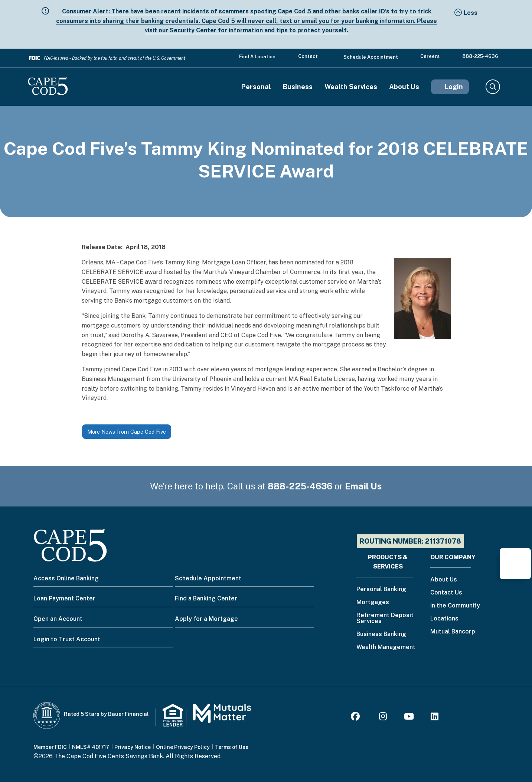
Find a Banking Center (206, 598)
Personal (256, 87)
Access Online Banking (66, 578)
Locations (444, 619)
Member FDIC (50, 747)
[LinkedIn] (435, 718)
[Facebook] (356, 718)
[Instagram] (383, 718)
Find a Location (257, 57)
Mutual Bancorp (453, 632)
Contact (308, 56)
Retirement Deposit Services (385, 618)
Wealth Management (386, 647)
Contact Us (446, 593)
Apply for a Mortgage (206, 619)
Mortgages (373, 602)
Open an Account (58, 619)
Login (454, 87)
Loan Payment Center (64, 598)
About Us (404, 87)
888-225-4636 (480, 56)
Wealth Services (351, 87)
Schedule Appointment (371, 57)
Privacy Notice (133, 747)
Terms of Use (232, 747)
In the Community (455, 606)
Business (298, 87)
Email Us (363, 486)
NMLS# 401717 (91, 747)
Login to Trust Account (67, 639)
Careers (430, 56)
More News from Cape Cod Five (127, 432)
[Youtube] (409, 718)
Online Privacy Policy (183, 747)
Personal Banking (381, 589)
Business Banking (381, 634)
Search (492, 87)
